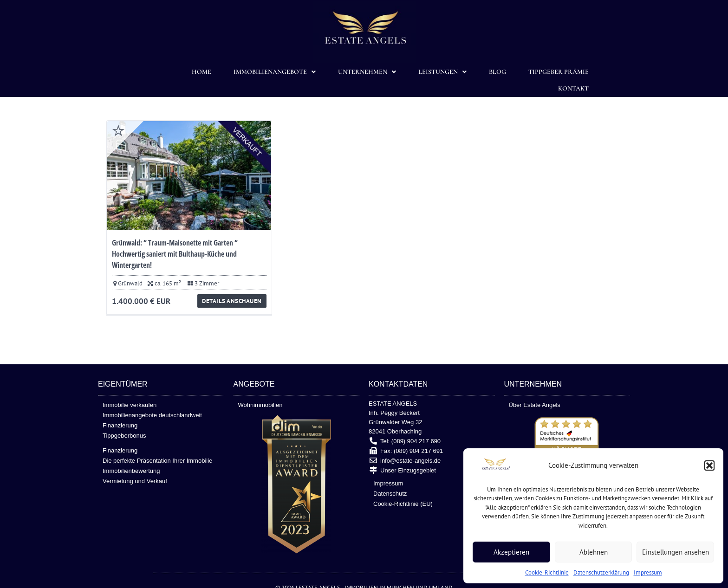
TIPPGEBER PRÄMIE (559, 72)
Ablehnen (594, 552)
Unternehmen (367, 72)
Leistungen (442, 72)
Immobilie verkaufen (130, 405)
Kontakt (573, 88)
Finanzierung (120, 425)
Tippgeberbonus (124, 436)
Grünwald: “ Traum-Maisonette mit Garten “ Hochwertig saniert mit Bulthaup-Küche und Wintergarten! (175, 254)
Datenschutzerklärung (601, 572)
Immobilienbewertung (131, 471)
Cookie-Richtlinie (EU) (403, 504)
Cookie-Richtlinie (547, 572)
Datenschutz (390, 494)
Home (201, 72)
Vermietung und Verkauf (135, 481)
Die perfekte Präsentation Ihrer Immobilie (157, 461)
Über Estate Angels (535, 405)
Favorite (118, 130)
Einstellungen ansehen (676, 552)
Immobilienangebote (275, 72)
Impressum (648, 572)
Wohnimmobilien (260, 405)
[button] (709, 465)
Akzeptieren (511, 552)
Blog (497, 72)
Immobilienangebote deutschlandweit (152, 415)
